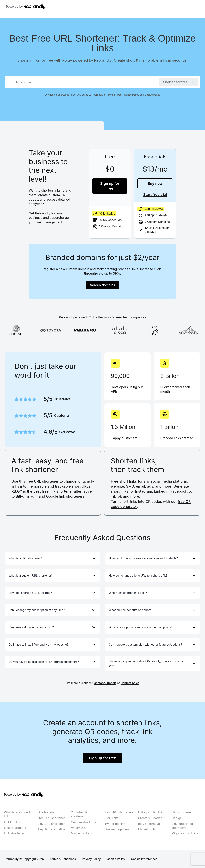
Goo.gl (176, 818)
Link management (117, 829)
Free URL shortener (51, 818)
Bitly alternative (149, 824)
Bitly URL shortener (51, 824)
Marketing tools (82, 833)
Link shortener (14, 833)
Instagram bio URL (151, 812)
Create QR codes (150, 818)
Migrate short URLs (185, 833)
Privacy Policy (131, 95)
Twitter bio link (115, 824)
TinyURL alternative (51, 829)
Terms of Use (114, 95)
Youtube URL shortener (80, 814)
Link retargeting (15, 828)
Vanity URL (79, 828)
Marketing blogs (149, 829)
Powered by (22, 7)
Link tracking (47, 812)
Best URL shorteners (119, 812)
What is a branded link (17, 814)
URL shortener (182, 812)
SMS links (111, 818)
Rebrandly (103, 60)
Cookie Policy (152, 95)
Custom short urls (84, 822)
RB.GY (17, 491)
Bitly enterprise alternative (182, 826)
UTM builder (13, 822)
